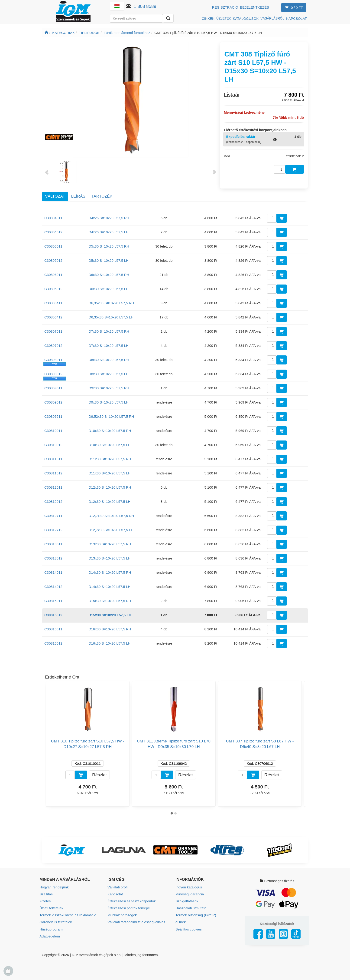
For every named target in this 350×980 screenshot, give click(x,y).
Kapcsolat (115, 893)
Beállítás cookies (189, 928)
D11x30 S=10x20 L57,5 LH (110, 472)
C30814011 (53, 571)
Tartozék (102, 195)
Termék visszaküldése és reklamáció (68, 914)
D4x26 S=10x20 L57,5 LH (109, 231)
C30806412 (53, 316)
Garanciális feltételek (56, 921)
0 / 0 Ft (293, 8)
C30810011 (53, 430)
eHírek (181, 921)
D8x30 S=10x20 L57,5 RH (109, 359)
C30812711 (53, 515)
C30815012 (53, 614)
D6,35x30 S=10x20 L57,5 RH (111, 302)
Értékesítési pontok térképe (129, 907)
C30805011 (53, 245)
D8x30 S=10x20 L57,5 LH (109, 373)
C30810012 (53, 444)
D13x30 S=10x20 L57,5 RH (110, 543)
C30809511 (53, 416)
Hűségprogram (51, 928)
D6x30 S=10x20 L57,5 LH (109, 288)
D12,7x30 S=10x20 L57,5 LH (111, 529)
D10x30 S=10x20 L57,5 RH (110, 430)
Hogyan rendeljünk (54, 886)
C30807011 (53, 330)
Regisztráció (225, 7)
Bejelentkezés (254, 7)
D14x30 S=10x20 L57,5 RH (110, 571)
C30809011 (53, 387)
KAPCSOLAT (297, 18)
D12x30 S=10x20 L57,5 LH (110, 501)
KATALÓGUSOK (246, 18)
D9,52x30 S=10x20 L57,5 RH (111, 416)
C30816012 (53, 642)
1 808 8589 (145, 6)
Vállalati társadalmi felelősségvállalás (136, 921)
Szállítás (46, 893)
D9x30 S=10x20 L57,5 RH (109, 387)
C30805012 (53, 260)
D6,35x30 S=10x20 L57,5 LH (111, 316)
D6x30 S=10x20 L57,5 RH (109, 274)
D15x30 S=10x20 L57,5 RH (110, 600)
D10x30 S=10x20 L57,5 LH (110, 444)
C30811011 (53, 458)
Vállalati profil (118, 886)
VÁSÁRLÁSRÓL (272, 18)
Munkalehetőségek (122, 914)
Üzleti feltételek (51, 907)
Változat (55, 195)
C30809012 (53, 401)
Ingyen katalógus (189, 886)
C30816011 (53, 628)
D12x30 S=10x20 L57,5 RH (110, 486)
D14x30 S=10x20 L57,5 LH (110, 586)
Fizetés (45, 900)
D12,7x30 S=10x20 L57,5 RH (111, 515)
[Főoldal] (46, 33)
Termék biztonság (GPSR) (196, 914)
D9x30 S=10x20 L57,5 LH (109, 401)
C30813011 (53, 543)
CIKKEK (208, 18)
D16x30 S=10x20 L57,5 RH (110, 628)
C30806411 (53, 302)
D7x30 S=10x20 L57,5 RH (109, 330)
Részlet (99, 774)
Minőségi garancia (190, 893)
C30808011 (53, 359)
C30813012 (53, 557)
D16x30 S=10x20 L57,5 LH (110, 642)
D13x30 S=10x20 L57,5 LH (110, 557)
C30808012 (53, 373)
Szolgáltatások (187, 900)
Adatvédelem (50, 935)
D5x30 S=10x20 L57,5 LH (109, 260)
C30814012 (53, 586)
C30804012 (53, 231)
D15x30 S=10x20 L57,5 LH (110, 614)
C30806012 (53, 288)
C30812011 (53, 486)
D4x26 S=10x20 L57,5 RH (109, 217)
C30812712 (53, 529)
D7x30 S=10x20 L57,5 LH (109, 345)
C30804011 (53, 217)
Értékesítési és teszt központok (131, 900)
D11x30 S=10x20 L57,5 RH (110, 458)
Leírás (78, 195)
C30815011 (53, 600)
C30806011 (53, 274)
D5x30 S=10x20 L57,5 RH (109, 245)
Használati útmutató (191, 907)
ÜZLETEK (224, 18)
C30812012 (53, 501)
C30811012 (53, 472)
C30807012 (53, 345)
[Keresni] (168, 18)
